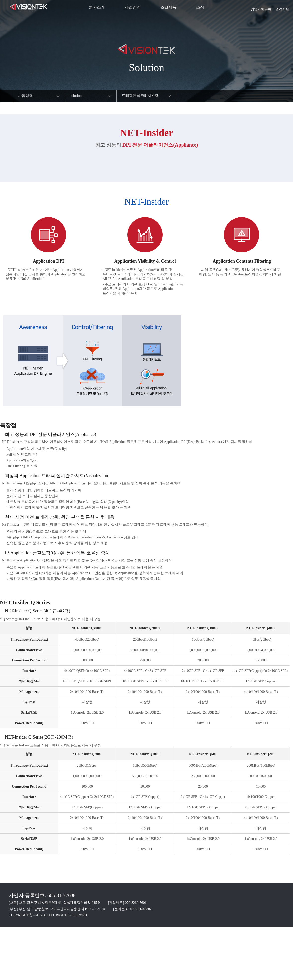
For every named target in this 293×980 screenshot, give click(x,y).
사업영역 (133, 7)
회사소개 (97, 7)
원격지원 (282, 8)
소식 (200, 7)
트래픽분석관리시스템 (140, 96)
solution (76, 96)
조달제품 (168, 7)
